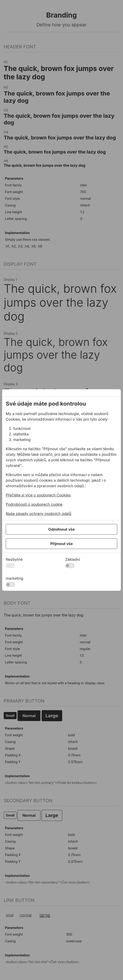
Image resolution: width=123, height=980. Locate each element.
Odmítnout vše (62, 529)
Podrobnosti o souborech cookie (34, 504)
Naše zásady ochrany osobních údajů (38, 514)
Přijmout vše (61, 544)
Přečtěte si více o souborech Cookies (38, 495)
